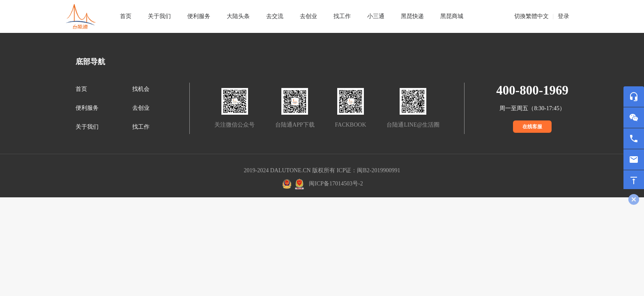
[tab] (159, 17)
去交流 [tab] (275, 16)
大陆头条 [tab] (238, 16)
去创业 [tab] (308, 16)
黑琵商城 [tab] (452, 16)
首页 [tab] (126, 16)
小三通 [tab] (376, 16)
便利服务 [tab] (199, 16)
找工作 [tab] (342, 16)
